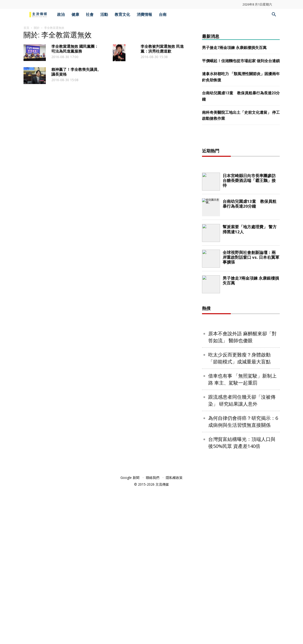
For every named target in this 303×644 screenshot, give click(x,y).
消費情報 (144, 15)
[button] (274, 15)
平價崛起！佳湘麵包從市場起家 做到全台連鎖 (241, 61)
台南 (163, 15)
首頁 (26, 28)
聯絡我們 (153, 632)
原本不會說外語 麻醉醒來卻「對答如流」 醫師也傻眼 (242, 492)
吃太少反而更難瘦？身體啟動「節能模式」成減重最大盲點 (239, 513)
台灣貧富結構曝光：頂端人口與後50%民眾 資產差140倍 (242, 597)
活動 (104, 15)
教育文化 (122, 15)
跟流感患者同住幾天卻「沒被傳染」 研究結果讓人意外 (242, 555)
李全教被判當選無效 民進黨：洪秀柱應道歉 (162, 49)
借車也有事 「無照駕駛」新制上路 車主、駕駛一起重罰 (242, 534)
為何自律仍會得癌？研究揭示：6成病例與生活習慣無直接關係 (243, 576)
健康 (75, 15)
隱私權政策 (174, 632)
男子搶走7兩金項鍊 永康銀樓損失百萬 (234, 48)
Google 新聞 (130, 632)
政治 (61, 15)
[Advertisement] (241, 215)
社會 (90, 15)
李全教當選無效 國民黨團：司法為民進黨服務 (75, 49)
